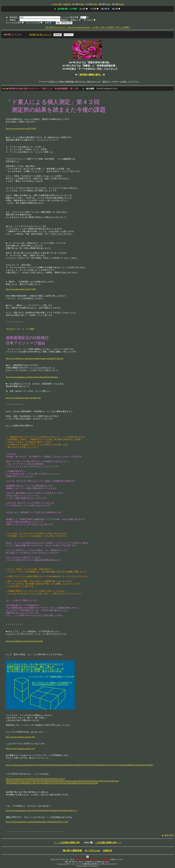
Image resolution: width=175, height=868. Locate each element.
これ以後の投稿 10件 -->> (109, 843)
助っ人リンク (46, 35)
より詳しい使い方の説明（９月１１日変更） (111, 27)
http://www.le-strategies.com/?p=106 (20, 737)
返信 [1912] (169, 835)
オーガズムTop (92, 851)
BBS (82, 4)
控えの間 (57, 4)
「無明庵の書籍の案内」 (90, 75)
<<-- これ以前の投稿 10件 (67, 843)
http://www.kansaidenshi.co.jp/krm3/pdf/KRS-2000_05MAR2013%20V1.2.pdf (37, 822)
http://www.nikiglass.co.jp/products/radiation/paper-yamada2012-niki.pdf (34, 358)
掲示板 (32, 35)
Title (38, 35)
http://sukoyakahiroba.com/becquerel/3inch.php (24, 641)
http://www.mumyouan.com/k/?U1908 (21, 129)
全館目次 (67, 4)
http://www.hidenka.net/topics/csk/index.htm (23, 398)
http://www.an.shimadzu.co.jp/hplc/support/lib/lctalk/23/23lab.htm (32, 377)
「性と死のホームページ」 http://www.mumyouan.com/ (67, 27)
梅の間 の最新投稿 (72, 851)
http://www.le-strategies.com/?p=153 (20, 749)
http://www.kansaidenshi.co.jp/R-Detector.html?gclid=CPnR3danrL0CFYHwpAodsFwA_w (42, 811)
